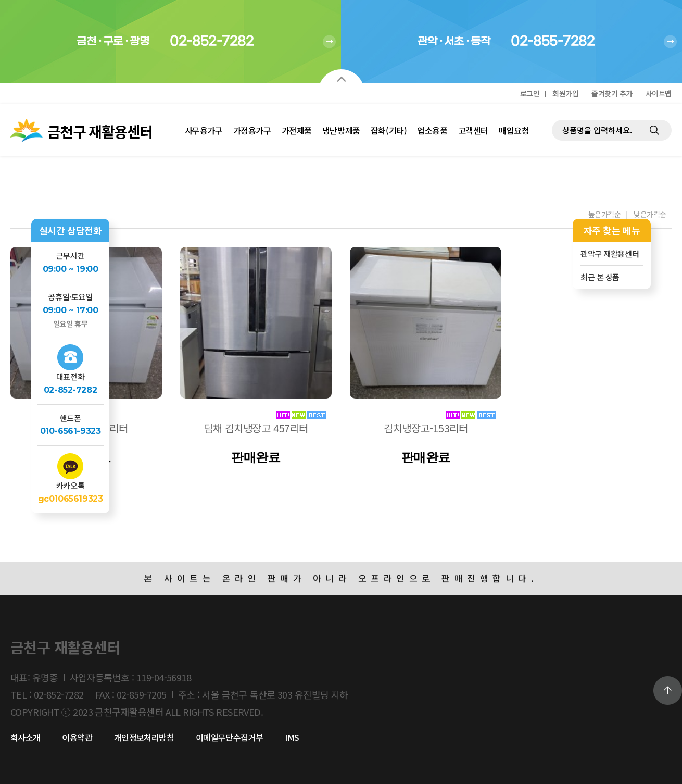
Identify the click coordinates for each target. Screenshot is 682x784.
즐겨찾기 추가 (612, 93)
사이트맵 (659, 93)
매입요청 (514, 130)
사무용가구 (204, 130)
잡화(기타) (389, 130)
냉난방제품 (341, 130)
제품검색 (552, 104)
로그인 (530, 93)
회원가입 (565, 93)
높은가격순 (605, 215)
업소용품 (432, 130)
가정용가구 (252, 130)
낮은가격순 (650, 215)
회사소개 (26, 737)
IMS (292, 737)
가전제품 (297, 130)
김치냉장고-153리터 (426, 428)
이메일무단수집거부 (230, 737)
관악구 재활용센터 (610, 253)
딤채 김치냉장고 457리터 (256, 428)
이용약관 (77, 737)
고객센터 (473, 130)
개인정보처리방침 (144, 737)
